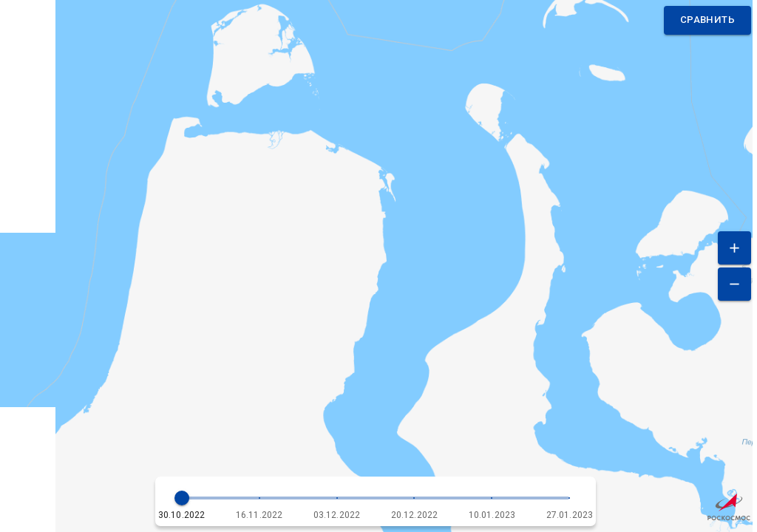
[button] (376, 501)
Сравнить (707, 20)
